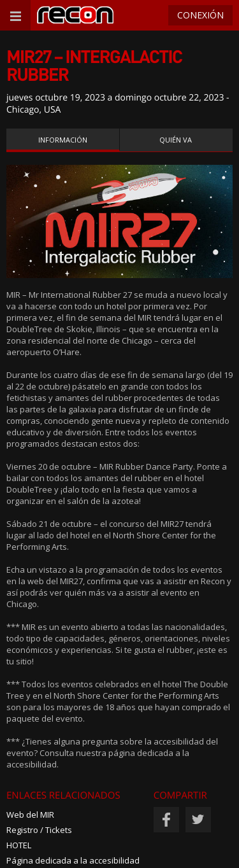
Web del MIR (30, 815)
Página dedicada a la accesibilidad (73, 860)
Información (63, 140)
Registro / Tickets (39, 830)
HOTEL (19, 845)
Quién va (176, 140)
